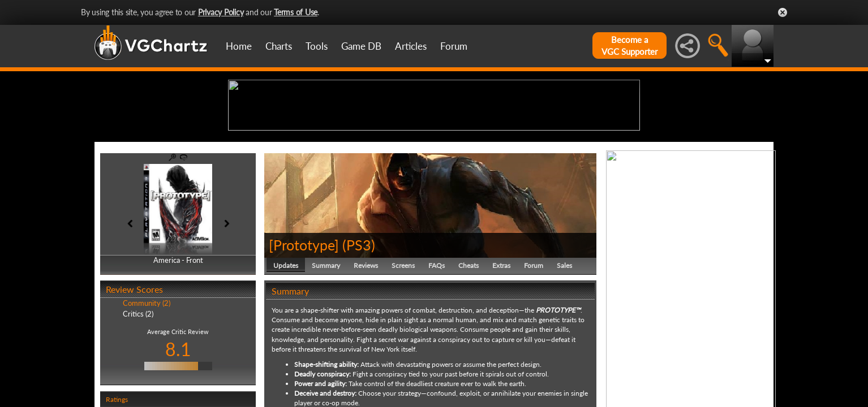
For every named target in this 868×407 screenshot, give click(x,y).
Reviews (366, 353)
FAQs (437, 353)
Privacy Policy (221, 12)
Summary (326, 353)
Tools (317, 46)
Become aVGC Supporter (629, 46)
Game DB (361, 46)
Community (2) (147, 391)
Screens (403, 353)
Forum (454, 46)
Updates (286, 353)
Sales (564, 353)
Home (239, 46)
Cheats (469, 353)
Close (783, 12)
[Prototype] (304, 332)
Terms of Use (296, 12)
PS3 (359, 332)
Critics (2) (138, 401)
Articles (411, 46)
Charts (279, 46)
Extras (501, 353)
